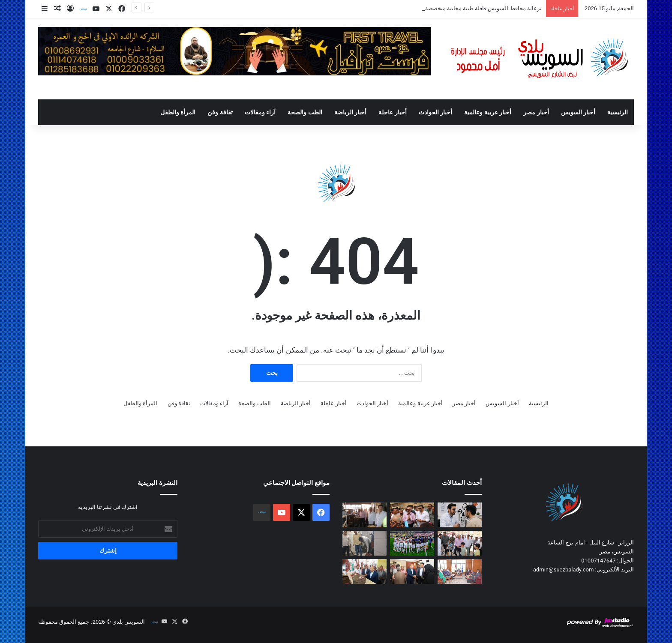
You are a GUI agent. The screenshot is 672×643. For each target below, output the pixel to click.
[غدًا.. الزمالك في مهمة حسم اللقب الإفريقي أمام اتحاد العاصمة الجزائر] (412, 543)
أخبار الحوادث (435, 112)
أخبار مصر (536, 112)
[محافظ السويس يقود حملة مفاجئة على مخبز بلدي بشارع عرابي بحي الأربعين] (364, 515)
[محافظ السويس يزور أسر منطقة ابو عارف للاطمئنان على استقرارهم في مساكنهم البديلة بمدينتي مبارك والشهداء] (412, 571)
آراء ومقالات (260, 112)
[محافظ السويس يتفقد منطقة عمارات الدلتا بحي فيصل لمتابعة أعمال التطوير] (412, 515)
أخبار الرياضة (350, 112)
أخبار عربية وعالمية (488, 112)
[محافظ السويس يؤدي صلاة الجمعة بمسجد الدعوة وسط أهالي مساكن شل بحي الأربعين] (460, 543)
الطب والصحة (305, 112)
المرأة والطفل (178, 112)
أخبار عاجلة (392, 112)
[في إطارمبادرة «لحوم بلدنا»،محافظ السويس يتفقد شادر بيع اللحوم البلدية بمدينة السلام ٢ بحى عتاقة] (364, 571)
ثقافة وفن (220, 112)
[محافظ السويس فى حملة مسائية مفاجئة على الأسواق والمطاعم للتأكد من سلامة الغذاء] (364, 543)
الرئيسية (618, 112)
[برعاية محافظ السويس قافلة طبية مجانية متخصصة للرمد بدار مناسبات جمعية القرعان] (460, 515)
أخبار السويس (578, 112)
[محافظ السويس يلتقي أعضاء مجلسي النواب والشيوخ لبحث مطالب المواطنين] (460, 571)
